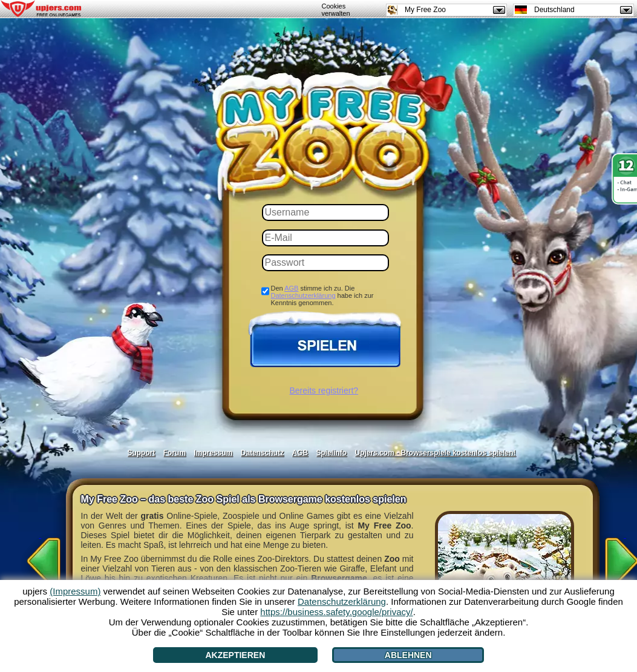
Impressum (213, 453)
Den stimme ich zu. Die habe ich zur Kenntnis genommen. (322, 295)
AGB (291, 288)
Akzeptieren (235, 655)
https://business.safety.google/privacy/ (336, 612)
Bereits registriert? (324, 390)
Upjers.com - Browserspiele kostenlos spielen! (436, 453)
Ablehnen (408, 655)
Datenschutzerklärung (303, 295)
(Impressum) (75, 591)
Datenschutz (262, 453)
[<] (41, 557)
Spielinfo (332, 453)
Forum (175, 453)
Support (141, 453)
